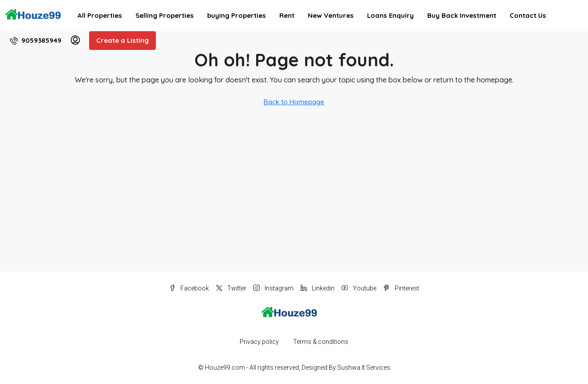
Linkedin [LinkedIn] (318, 288)
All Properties (100, 15)
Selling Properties (165, 15)
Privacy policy (259, 342)
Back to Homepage (294, 102)
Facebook (189, 288)
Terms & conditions (321, 342)
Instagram (274, 288)
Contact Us (528, 15)
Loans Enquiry (390, 15)
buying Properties (237, 15)
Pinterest (401, 288)
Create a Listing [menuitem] (122, 40)
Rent (287, 15)
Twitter (231, 288)
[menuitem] (36, 40)
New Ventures (331, 15)
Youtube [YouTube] (359, 288)
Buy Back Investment (462, 15)
